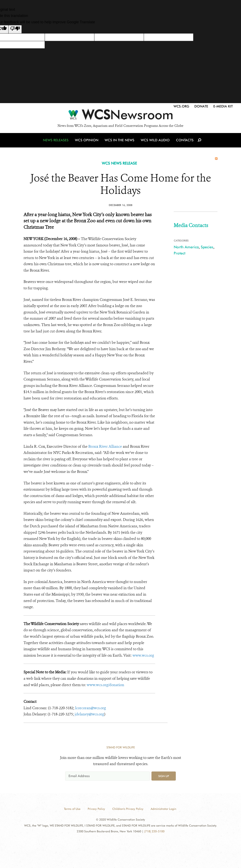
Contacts (184, 141)
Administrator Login (163, 809)
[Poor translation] (15, 29)
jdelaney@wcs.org (89, 714)
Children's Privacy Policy (128, 809)
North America (186, 247)
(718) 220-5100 (154, 831)
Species (207, 247)
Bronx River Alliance (106, 446)
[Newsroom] (120, 116)
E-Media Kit (223, 106)
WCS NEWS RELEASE (119, 163)
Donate (201, 106)
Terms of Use (72, 809)
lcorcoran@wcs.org (90, 708)
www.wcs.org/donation (105, 685)
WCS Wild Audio (155, 141)
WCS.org (181, 106)
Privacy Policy (96, 809)
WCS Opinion (87, 141)
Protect (180, 253)
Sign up (164, 776)
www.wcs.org (143, 655)
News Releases (57, 141)
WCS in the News (120, 141)
